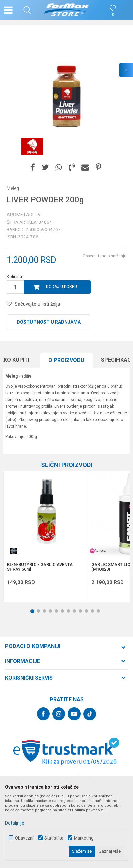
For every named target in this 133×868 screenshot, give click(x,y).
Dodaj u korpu (61, 287)
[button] (27, 10)
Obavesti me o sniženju (105, 256)
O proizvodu (66, 360)
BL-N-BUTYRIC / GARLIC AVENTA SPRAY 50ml (40, 567)
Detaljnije (15, 823)
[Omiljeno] (113, 15)
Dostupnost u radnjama (49, 322)
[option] (66, 95)
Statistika (54, 838)
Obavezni (24, 838)
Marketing (84, 838)
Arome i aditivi (24, 215)
